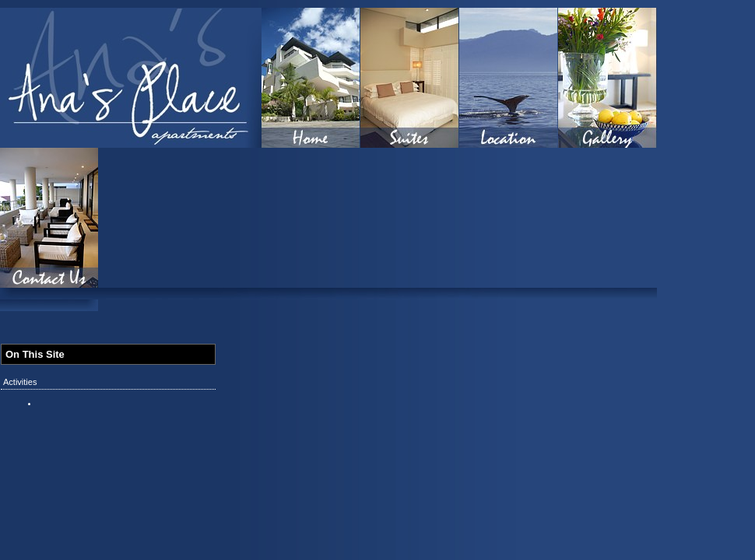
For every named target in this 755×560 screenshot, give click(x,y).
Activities (20, 382)
